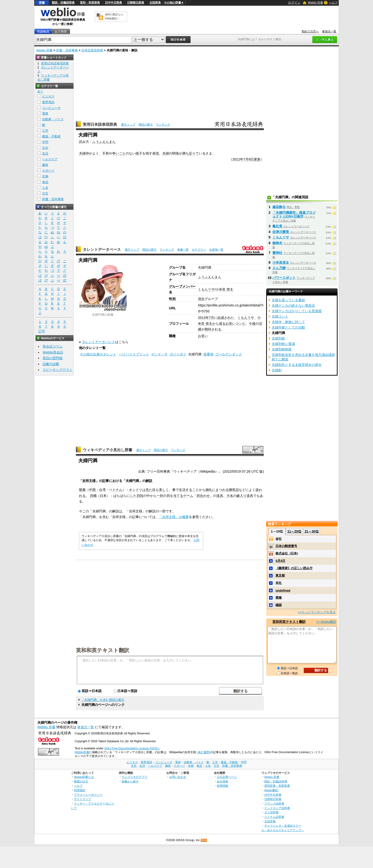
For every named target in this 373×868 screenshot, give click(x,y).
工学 (45, 131)
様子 (139, 153)
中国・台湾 (97, 490)
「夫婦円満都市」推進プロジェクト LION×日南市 (294, 214)
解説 (149, 481)
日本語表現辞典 (92, 50)
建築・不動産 (51, 136)
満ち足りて (191, 153)
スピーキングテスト (58, 370)
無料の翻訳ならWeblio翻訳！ (114, 17)
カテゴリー (199, 250)
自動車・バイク (53, 119)
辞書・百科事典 (67, 50)
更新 (257, 159)
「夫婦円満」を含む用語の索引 (103, 700)
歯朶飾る (279, 207)
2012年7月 (240, 159)
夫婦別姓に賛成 (283, 344)
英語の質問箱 (53, 358)
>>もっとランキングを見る (317, 612)
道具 (220, 496)
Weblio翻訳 (271, 790)
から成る (219, 324)
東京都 (280, 575)
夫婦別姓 (278, 338)
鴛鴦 (82, 490)
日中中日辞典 (113, 3)
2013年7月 (206, 318)
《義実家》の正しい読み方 (294, 568)
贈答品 (234, 490)
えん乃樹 (279, 268)
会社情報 (222, 781)
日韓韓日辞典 (136, 3)
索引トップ (128, 125)
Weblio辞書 (82, 752)
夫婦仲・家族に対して (288, 322)
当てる (178, 496)
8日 (251, 159)
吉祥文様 (89, 481)
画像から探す (130, 781)
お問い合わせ (178, 777)
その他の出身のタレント (98, 354)
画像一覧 (183, 250)
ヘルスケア (50, 159)
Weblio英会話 (53, 352)
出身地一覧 (216, 250)
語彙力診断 (51, 364)
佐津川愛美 (281, 232)
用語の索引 (146, 125)
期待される (213, 329)
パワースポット (284, 278)
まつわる (222, 490)
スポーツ (48, 171)
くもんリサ (206, 289)
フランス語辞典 (274, 803)
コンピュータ (51, 108)
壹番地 (208, 354)
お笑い (203, 336)
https (202, 305)
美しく (164, 490)
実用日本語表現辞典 (100, 124)
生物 (45, 176)
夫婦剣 (277, 370)
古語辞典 (155, 3)
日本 (103, 496)
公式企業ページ (227, 777)
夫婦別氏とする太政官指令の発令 (297, 365)
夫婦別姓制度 (282, 349)
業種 (279, 598)
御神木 (277, 243)
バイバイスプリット (134, 354)
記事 (106, 481)
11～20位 (294, 531)
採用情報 (222, 786)
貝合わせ (203, 496)
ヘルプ (333, 3)
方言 (45, 193)
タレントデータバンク (98, 342)
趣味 (45, 165)
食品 (45, 182)
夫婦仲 (84, 153)
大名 (230, 496)
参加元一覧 (329, 31)
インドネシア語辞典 (277, 808)
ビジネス (48, 96)
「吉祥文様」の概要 (174, 517)
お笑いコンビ (236, 324)
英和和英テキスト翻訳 (103, 650)
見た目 (151, 490)
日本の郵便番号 (286, 546)
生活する (186, 490)
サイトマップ (83, 799)
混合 (201, 299)
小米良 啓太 (224, 289)
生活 (45, 153)
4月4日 (280, 561)
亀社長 (277, 226)
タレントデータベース (102, 250)
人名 (45, 188)
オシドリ (136, 490)
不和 (106, 153)
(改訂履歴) (204, 752)
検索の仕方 (81, 781)
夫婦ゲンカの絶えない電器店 (293, 305)
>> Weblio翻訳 (326, 622)
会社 (279, 539)
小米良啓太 (281, 262)
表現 (156, 153)
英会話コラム (53, 346)
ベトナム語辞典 (274, 817)
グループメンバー (182, 286)
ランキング (163, 125)
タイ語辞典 (271, 812)
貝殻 (140, 496)
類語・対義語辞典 (63, 3)
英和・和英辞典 (90, 3)
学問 (45, 142)
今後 (252, 324)
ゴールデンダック (229, 354)
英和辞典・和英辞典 (277, 786)
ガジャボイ (178, 354)
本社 (279, 583)
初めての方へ (310, 31)
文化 (45, 148)
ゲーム (188, 496)
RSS (204, 840)
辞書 (42, 3)
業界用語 (48, 102)
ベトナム (116, 490)
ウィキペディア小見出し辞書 (108, 450)
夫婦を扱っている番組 (288, 300)
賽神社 (277, 253)
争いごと (119, 153)
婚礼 (209, 490)
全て (40, 92)
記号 (42, 331)
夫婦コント (280, 316)
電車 (45, 114)
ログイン (294, 2)
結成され (224, 318)
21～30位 (312, 531)
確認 (279, 605)
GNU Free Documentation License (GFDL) (132, 748)
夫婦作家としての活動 (288, 327)
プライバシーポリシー (88, 795)
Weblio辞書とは (84, 777)
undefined (283, 590)
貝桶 (93, 496)
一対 (160, 496)
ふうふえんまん (104, 142)
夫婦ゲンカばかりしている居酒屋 (297, 311)
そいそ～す (159, 354)
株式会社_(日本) (287, 553)
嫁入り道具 (245, 496)
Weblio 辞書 (315, 3)
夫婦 (166, 153)
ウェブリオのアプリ (134, 777)
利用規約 (80, 790)
